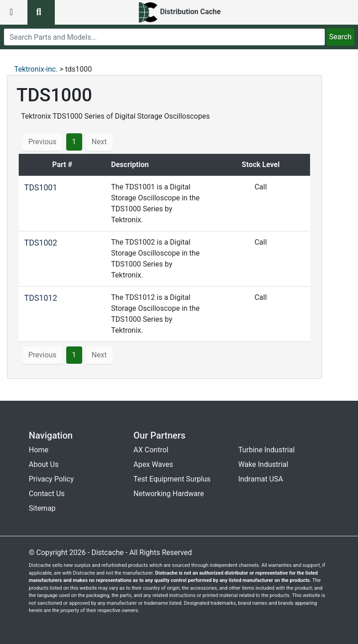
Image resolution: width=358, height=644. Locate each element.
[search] (164, 37)
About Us (44, 464)
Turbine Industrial (267, 450)
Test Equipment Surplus (172, 479)
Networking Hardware (168, 494)
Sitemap (42, 508)
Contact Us (47, 494)
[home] (179, 12)
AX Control (151, 450)
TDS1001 (41, 188)
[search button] (41, 12)
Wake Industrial (263, 464)
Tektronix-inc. (36, 69)
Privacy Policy (51, 479)
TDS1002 (41, 243)
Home (39, 450)
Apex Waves (153, 464)
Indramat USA (261, 479)
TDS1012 (41, 298)
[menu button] (14, 12)
